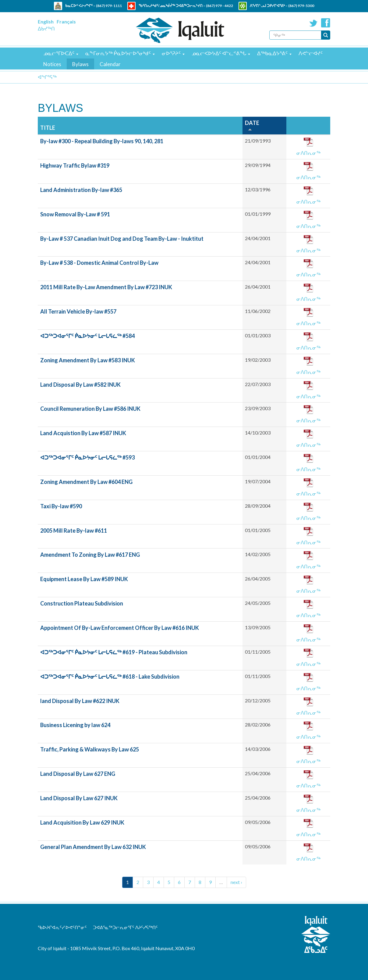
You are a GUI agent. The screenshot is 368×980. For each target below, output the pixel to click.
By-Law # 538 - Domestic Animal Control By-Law (99, 263)
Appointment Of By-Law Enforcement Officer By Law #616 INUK (120, 628)
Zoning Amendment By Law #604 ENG (86, 482)
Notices (52, 64)
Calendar (110, 64)
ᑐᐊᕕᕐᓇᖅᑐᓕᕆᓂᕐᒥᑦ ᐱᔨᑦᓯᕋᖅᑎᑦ (125, 927)
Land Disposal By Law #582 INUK (80, 385)
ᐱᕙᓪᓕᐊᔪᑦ (311, 53)
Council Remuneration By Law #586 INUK (90, 409)
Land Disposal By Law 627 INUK (79, 798)
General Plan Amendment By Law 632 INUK (93, 847)
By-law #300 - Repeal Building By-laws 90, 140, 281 (102, 141)
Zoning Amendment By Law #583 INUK (88, 360)
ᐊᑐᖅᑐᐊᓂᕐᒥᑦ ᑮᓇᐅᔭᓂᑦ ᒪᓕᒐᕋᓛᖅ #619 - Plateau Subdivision (114, 652)
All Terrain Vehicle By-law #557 (78, 311)
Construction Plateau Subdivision (82, 603)
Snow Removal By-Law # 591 (75, 214)
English (46, 21)
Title (48, 128)
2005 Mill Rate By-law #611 (74, 531)
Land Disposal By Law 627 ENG (78, 774)
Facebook (326, 23)
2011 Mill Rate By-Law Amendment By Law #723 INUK (106, 287)
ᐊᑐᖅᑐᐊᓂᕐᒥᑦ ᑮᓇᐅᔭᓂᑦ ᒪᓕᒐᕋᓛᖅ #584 (87, 336)
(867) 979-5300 (301, 6)
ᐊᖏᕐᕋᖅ (47, 77)
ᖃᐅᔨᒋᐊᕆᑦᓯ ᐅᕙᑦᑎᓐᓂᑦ (62, 927)
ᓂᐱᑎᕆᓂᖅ (308, 153)
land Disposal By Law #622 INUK (80, 701)
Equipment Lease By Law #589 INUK (84, 579)
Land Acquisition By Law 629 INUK (82, 822)
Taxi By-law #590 (61, 506)
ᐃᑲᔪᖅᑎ (46, 28)
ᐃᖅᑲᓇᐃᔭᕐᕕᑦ (272, 53)
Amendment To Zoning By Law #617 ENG (90, 555)
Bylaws (80, 64)
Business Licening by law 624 (75, 725)
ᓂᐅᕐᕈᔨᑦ (171, 53)
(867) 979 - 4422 (219, 6)
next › (236, 882)
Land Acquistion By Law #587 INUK (83, 433)
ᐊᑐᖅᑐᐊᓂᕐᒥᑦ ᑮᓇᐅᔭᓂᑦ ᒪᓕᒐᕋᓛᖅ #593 (87, 457)
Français (66, 21)
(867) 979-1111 (109, 6)
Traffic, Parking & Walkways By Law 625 (90, 749)
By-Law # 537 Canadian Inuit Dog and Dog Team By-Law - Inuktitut (122, 239)
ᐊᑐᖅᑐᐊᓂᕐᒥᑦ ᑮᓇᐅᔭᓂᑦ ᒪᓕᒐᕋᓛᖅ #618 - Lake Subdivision (110, 676)
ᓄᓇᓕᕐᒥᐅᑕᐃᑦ (59, 53)
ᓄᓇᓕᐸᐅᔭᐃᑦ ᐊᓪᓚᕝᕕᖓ (219, 53)
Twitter (313, 23)
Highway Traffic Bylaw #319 (75, 165)
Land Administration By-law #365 (81, 190)
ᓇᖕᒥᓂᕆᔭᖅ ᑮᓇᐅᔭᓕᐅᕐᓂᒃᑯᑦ (118, 53)
